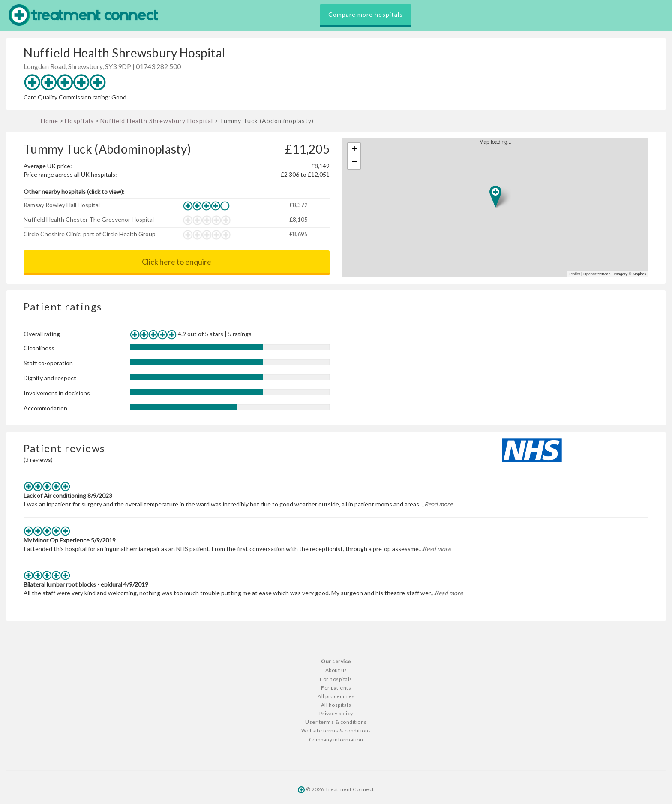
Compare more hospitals (366, 14)
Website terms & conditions (336, 730)
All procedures (336, 696)
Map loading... (499, 208)
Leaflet (574, 274)
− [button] (354, 163)
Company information (336, 739)
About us (336, 670)
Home (49, 121)
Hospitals (79, 121)
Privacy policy (336, 713)
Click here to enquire (177, 262)
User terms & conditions (336, 722)
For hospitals (336, 679)
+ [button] (354, 150)
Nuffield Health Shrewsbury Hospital (157, 121)
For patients (336, 688)
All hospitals (336, 705)
